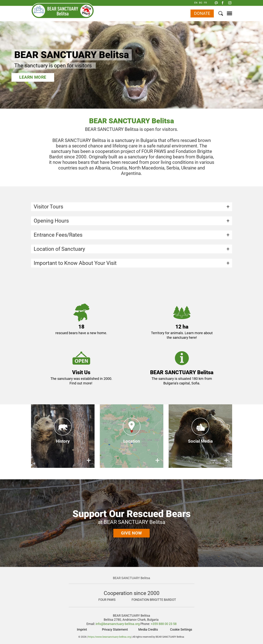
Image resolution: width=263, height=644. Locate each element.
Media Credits (148, 629)
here (192, 338)
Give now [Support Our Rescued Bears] (131, 533)
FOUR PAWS (107, 600)
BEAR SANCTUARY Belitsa (131, 578)
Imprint (82, 629)
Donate (202, 13)
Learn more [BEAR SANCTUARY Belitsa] (33, 77)
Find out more (80, 383)
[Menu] (228, 13)
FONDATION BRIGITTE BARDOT (154, 600)
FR (205, 3)
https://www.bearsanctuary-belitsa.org (109, 637)
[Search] (221, 14)
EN (196, 3)
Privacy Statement (115, 629)
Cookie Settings (181, 629)
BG (201, 3)
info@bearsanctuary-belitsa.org (118, 624)
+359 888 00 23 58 (164, 624)
